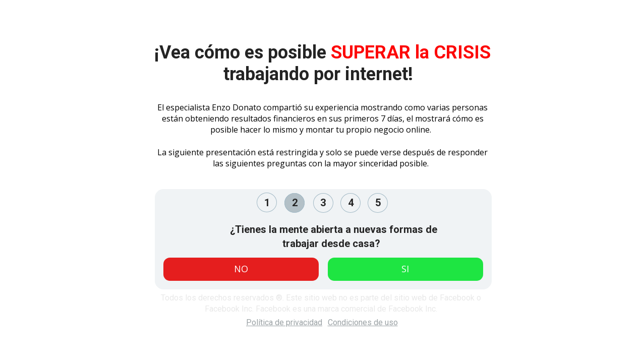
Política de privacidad (284, 322)
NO (241, 269)
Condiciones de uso (363, 322)
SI (405, 269)
